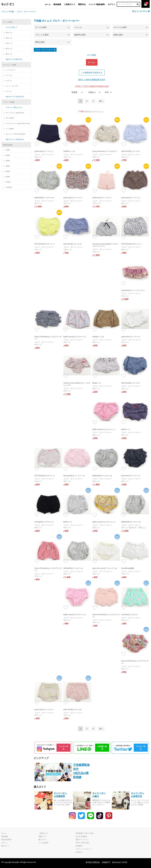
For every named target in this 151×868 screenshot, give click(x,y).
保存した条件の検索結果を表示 (92, 79)
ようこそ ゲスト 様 (141, 11)
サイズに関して (12, 27)
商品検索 (5, 836)
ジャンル (78, 27)
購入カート (5, 846)
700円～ (9, 182)
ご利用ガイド (43, 833)
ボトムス (47, 21)
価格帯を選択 (80, 35)
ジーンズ (8, 75)
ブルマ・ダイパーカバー (26, 11)
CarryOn (15, 862)
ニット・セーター (11, 86)
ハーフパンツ (9, 70)
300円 (8, 161)
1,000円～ (9, 187)
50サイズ (8, 33)
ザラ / (9, 118)
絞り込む (92, 62)
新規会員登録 (6, 839)
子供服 (38, 21)
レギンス (8, 81)
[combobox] (76, 92)
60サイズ (8, 38)
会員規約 (79, 846)
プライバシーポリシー (84, 849)
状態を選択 (118, 35)
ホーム (4, 833)
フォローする (64, 748)
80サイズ (8, 49)
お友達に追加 (102, 748)
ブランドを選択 (42, 35)
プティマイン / (14, 113)
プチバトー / (14, 134)
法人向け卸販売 (81, 836)
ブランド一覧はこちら (14, 107)
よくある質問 (43, 843)
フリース (8, 91)
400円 (8, 166)
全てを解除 (92, 55)
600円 (8, 177)
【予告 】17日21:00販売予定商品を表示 (92, 86)
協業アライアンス (82, 839)
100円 (8, 150)
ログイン (5, 843)
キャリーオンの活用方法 (138, 795)
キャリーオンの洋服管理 (60, 795)
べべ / (9, 129)
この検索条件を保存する (92, 73)
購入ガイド (43, 839)
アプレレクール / (17, 123)
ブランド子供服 (8, 11)
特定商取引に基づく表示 (85, 833)
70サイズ (8, 43)
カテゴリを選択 (120, 27)
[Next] (101, 101)
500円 (8, 171)
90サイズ (8, 54)
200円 (8, 155)
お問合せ (79, 852)
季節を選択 (40, 42)
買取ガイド (43, 836)
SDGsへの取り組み (83, 843)
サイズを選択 (41, 27)
